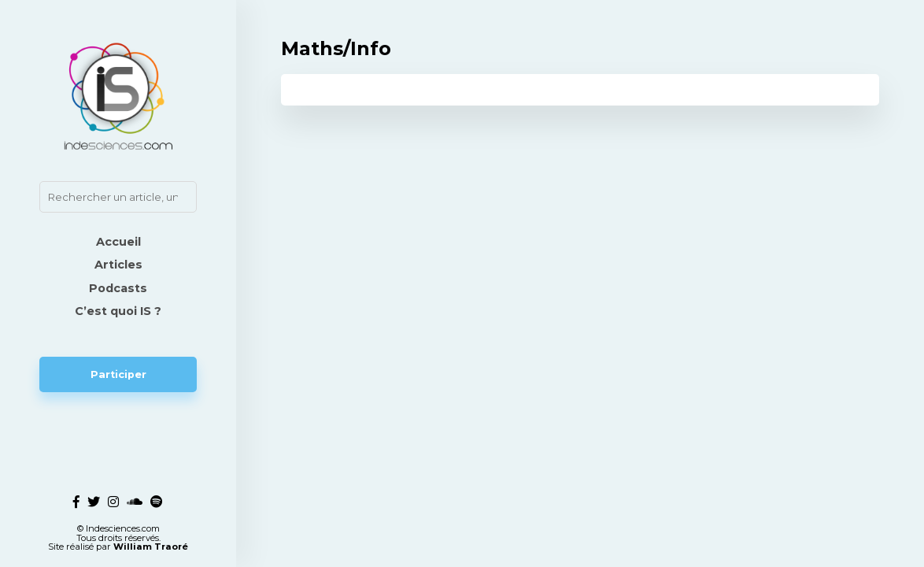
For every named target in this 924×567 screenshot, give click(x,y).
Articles (118, 265)
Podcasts (118, 288)
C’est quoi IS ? (118, 311)
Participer (118, 374)
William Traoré (151, 547)
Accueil (118, 242)
